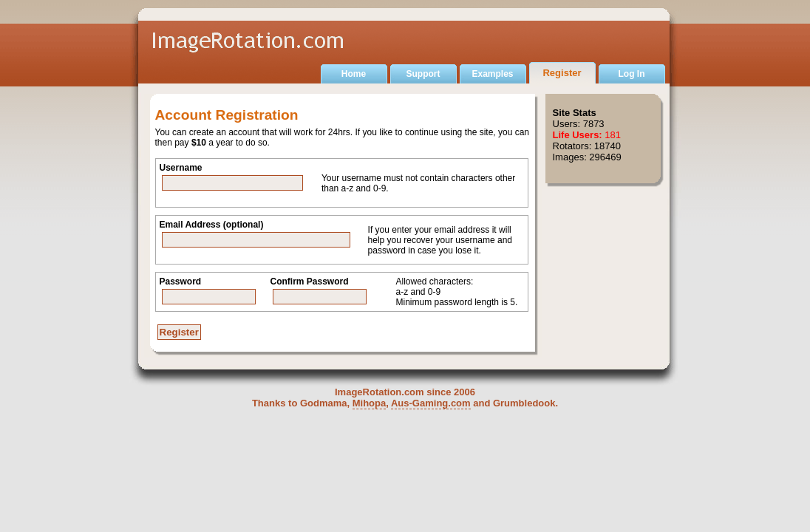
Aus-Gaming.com (431, 403)
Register (562, 73)
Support (423, 74)
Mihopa (370, 403)
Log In (632, 74)
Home (354, 74)
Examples (492, 74)
